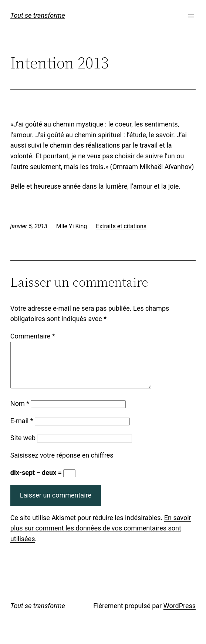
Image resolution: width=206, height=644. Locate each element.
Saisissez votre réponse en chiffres (62, 464)
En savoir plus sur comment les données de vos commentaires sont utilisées (101, 537)
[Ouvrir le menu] (191, 16)
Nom (20, 412)
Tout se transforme (38, 15)
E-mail (22, 430)
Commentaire (33, 336)
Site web (23, 447)
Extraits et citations (121, 226)
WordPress (180, 615)
